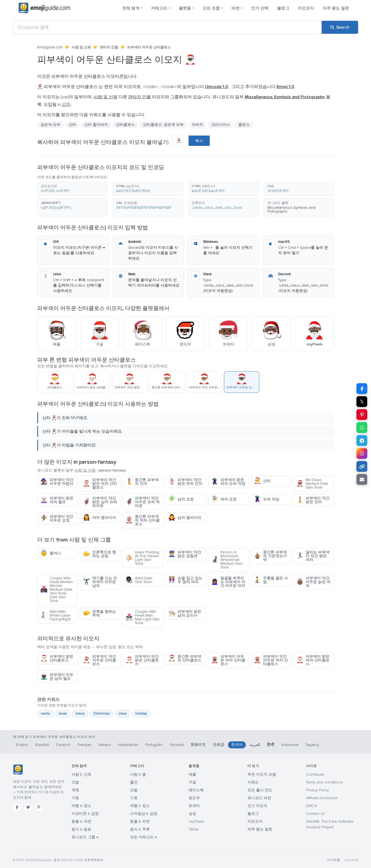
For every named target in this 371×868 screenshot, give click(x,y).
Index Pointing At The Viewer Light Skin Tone (142, 558)
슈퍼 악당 (266, 499)
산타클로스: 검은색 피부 (163, 125)
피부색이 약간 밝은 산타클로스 (142, 660)
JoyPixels (196, 821)
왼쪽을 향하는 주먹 (99, 613)
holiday (141, 714)
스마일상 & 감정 (144, 814)
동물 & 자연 (81, 821)
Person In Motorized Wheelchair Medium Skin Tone (227, 560)
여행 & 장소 (81, 806)
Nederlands (128, 745)
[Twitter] (28, 807)
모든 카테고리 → (144, 837)
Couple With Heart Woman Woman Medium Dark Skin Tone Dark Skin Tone (57, 589)
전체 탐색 (132, 8)
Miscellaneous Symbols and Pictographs (291, 209)
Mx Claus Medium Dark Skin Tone (312, 484)
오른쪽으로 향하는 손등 (99, 554)
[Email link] (362, 479)
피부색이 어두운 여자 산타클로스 (228, 660)
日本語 (219, 745)
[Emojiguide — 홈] (18, 770)
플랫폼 (186, 8)
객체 (75, 790)
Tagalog (312, 745)
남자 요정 (181, 499)
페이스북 (196, 790)
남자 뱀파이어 (185, 518)
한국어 (237, 745)
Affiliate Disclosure (322, 798)
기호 (75, 798)
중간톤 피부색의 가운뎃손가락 (270, 556)
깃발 (75, 782)
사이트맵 (333, 860)
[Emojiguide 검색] (167, 27)
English (22, 745)
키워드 (253, 782)
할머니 (51, 553)
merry (80, 714)
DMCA (311, 806)
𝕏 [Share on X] (362, 402)
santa (45, 714)
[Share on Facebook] (362, 389)
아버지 (198, 125)
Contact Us (315, 814)
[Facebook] (17, 807)
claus (123, 714)
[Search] (340, 27)
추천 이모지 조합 (262, 774)
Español (42, 745)
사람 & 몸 (138, 774)
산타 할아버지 (96, 125)
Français (85, 745)
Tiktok (194, 829)
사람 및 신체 (81, 47)
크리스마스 (221, 125)
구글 (192, 782)
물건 (134, 782)
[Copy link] (362, 466)
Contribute (315, 774)
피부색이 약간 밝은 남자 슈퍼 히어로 (100, 502)
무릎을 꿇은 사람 (271, 580)
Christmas (102, 714)
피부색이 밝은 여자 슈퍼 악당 (228, 482)
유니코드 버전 (259, 798)
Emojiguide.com (50, 47)
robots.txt (351, 860)
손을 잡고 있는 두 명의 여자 (185, 580)
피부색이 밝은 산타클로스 (57, 658)
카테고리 (161, 8)
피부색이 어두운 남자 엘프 (57, 677)
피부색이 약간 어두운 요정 (57, 518)
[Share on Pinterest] (362, 415)
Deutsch (63, 745)
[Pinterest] (39, 807)
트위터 (194, 806)
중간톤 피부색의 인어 (142, 482)
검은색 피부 (50, 125)
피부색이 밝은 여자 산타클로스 (313, 660)
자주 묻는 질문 (336, 8)
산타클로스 (125, 125)
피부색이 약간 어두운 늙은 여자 (313, 582)
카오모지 (306, 8)
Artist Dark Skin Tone (139, 580)
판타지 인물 (109, 47)
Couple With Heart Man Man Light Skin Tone (143, 617)
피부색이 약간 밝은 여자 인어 (185, 482)
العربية (255, 745)
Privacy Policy (317, 790)
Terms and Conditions (324, 782)
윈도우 (194, 798)
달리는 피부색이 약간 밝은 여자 (313, 556)
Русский (177, 745)
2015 (66, 105)
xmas (63, 714)
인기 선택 (260, 8)
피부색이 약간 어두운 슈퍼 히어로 (143, 502)
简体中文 (198, 745)
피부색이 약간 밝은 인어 (313, 500)
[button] (72, 189)
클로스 (244, 125)
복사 (199, 141)
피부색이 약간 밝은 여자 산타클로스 (100, 484)
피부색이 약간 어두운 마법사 (57, 482)
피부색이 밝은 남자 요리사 (185, 613)
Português (154, 745)
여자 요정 (224, 499)
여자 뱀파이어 (99, 518)
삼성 (192, 814)
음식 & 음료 (81, 829)
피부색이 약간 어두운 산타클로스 (99, 660)
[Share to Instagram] (362, 453)
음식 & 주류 (140, 829)
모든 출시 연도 (260, 790)
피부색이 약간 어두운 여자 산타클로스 (271, 660)
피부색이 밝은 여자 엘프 (57, 500)
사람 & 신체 (81, 774)
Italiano (105, 745)
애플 (192, 774)
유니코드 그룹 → (85, 837)
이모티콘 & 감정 (85, 814)
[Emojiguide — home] (45, 8)
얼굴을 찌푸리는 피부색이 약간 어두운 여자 (228, 582)
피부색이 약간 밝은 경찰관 (185, 554)
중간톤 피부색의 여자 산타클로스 (143, 520)
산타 (72, 125)
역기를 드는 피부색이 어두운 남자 (100, 582)
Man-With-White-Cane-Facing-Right (56, 615)
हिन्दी (271, 745)
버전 (237, 8)
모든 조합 (213, 8)
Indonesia (290, 745)
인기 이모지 (257, 806)
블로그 (283, 8)
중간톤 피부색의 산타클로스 (185, 658)
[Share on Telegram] (362, 440)
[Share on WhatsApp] (362, 428)
